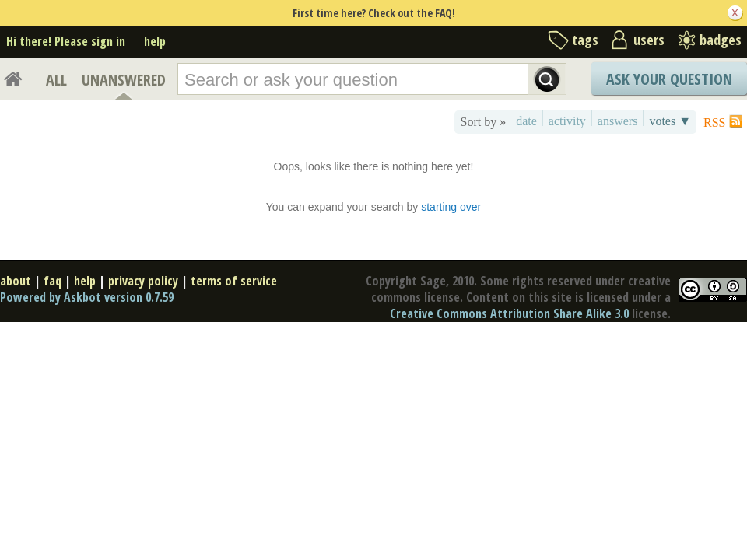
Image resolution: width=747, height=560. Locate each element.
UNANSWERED (124, 80)
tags (585, 40)
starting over (451, 207)
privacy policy (143, 281)
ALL (56, 80)
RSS (714, 122)
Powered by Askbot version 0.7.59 (87, 297)
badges (721, 40)
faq (53, 281)
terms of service (234, 281)
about (16, 281)
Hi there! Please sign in (66, 41)
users (649, 40)
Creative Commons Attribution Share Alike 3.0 (509, 313)
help (155, 41)
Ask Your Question (669, 79)
